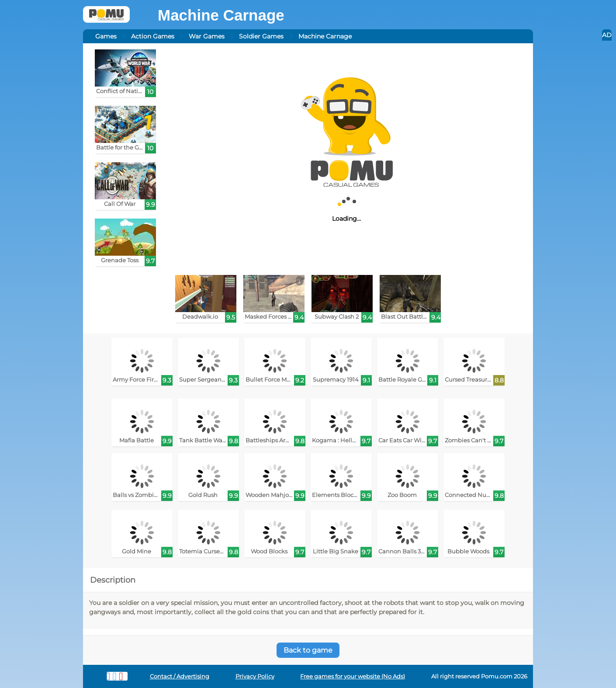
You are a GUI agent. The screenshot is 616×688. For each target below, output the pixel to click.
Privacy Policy (255, 676)
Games (106, 36)
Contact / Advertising (180, 676)
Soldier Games (261, 36)
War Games (207, 36)
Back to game (308, 650)
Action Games (153, 36)
